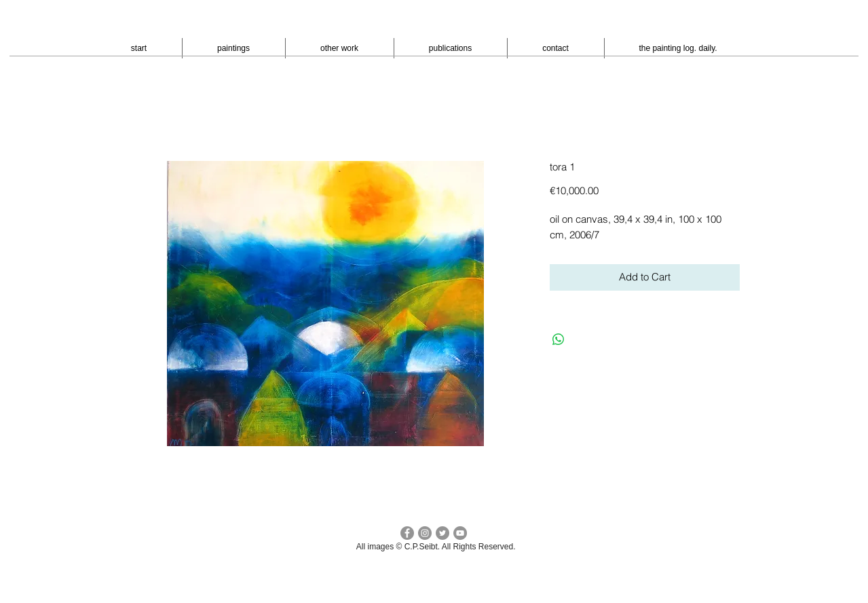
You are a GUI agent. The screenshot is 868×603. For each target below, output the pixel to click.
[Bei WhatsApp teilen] (559, 340)
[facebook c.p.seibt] (407, 533)
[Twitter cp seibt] (442, 533)
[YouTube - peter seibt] (460, 533)
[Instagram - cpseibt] (425, 533)
